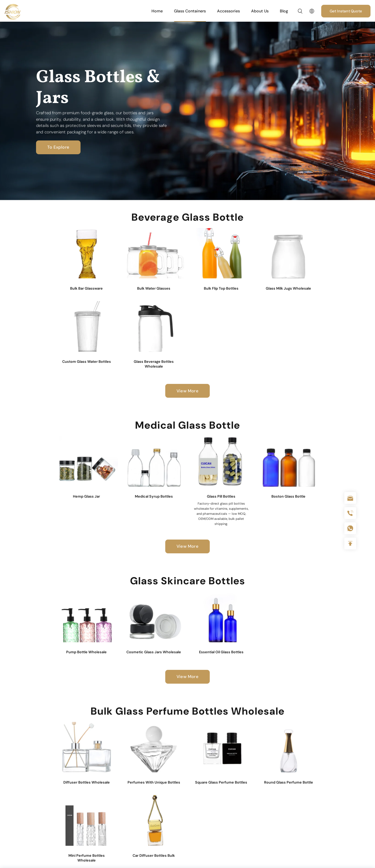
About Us (260, 11)
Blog (284, 11)
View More (187, 391)
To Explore (56, 147)
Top (350, 543)
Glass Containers (190, 11)
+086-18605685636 (350, 528)
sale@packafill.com (350, 498)
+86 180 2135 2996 (350, 513)
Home (157, 11)
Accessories (228, 11)
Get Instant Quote (346, 11)
